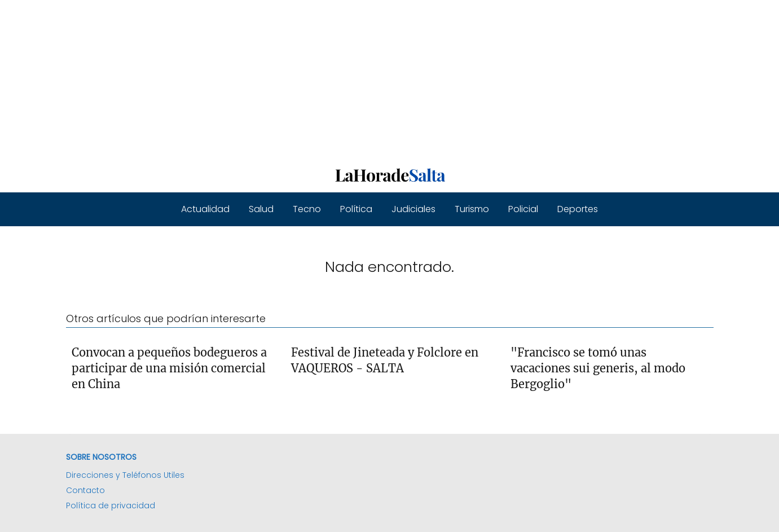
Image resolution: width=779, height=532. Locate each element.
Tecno (307, 209)
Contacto (85, 490)
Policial (523, 209)
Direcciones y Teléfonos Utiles (125, 475)
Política (356, 209)
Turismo (472, 209)
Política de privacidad (111, 505)
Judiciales (413, 209)
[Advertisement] (338, 79)
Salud (261, 209)
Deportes (578, 209)
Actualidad (205, 209)
